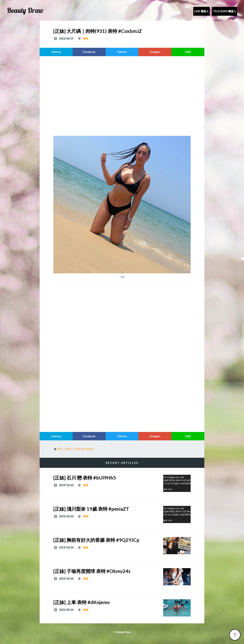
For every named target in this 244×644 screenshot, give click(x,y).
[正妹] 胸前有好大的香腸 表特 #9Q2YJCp (96, 540)
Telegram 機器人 (225, 11)
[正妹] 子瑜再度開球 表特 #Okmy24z (92, 571)
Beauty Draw (25, 10)
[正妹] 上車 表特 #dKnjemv (82, 602)
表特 (86, 38)
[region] (122, 94)
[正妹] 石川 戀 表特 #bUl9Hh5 (85, 478)
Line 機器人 (201, 11)
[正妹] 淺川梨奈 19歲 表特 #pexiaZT (91, 509)
